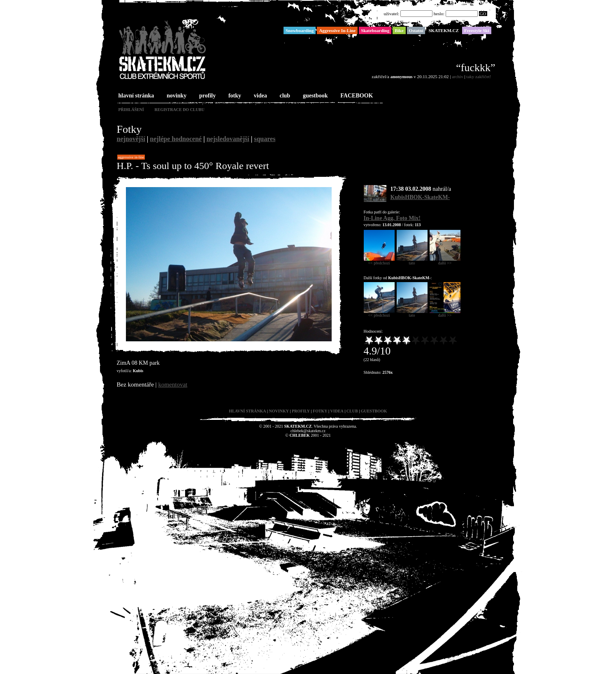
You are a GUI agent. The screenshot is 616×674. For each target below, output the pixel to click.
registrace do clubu (180, 110)
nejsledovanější (228, 139)
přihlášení (131, 110)
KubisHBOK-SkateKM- (420, 197)
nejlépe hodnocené (176, 139)
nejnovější (131, 139)
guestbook (315, 96)
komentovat (173, 384)
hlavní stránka (136, 96)
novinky (176, 96)
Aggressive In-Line (131, 157)
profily (207, 96)
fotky (234, 96)
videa (260, 96)
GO (483, 14)
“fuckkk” (475, 68)
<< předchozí (379, 261)
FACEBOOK (356, 96)
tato (412, 261)
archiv (457, 76)
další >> (445, 261)
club (284, 96)
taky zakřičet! (479, 76)
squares (265, 139)
